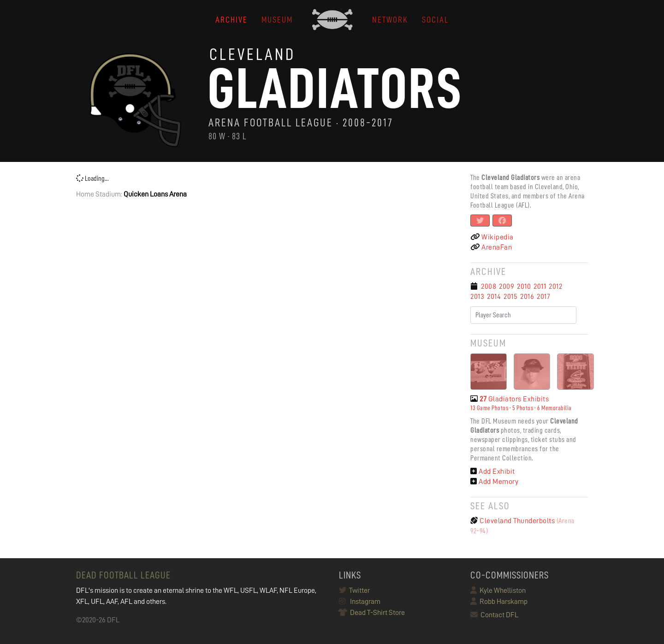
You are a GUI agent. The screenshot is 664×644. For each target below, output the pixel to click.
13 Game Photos (489, 408)
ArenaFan (491, 247)
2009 (507, 286)
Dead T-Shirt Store (372, 613)
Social (435, 20)
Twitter (354, 590)
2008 (489, 286)
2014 (494, 297)
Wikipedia (492, 237)
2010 (524, 286)
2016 (527, 297)
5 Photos (523, 408)
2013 (477, 297)
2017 (543, 297)
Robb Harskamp (499, 602)
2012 (555, 286)
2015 (510, 297)
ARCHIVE (231, 20)
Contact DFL (494, 615)
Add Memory (494, 482)
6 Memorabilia (554, 408)
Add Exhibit (493, 471)
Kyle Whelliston (498, 590)
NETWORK (390, 20)
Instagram (360, 602)
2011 (540, 286)
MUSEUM (277, 20)
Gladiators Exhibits (510, 399)
